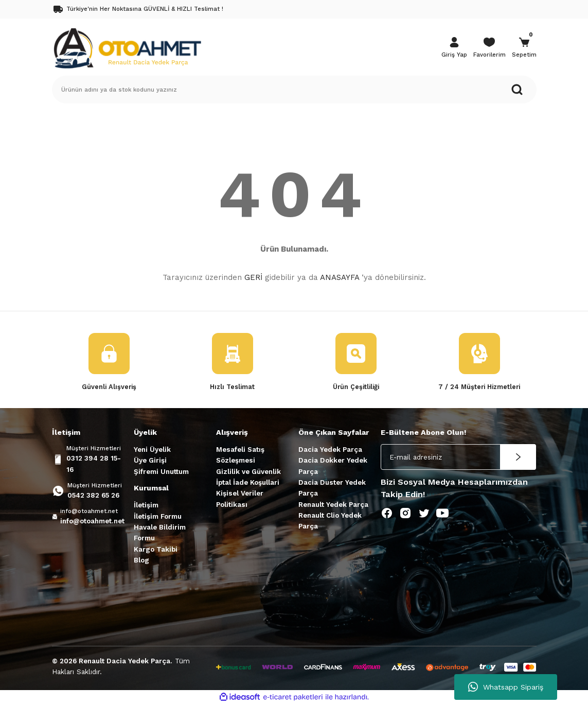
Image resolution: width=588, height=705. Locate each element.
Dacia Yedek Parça (330, 450)
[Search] (294, 90)
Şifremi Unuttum (161, 472)
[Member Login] (454, 48)
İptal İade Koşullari (248, 483)
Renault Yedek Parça (333, 505)
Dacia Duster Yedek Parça (332, 488)
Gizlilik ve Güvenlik (248, 472)
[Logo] (127, 47)
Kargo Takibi (156, 549)
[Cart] (524, 48)
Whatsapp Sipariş (506, 687)
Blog (141, 560)
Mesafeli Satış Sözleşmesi (240, 455)
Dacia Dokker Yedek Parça (333, 466)
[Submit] (518, 457)
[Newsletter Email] (458, 457)
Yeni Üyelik (152, 450)
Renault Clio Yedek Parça (330, 521)
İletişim (146, 506)
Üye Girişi (150, 461)
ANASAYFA (340, 277)
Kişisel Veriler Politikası (240, 499)
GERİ (253, 277)
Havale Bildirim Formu (160, 533)
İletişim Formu (158, 516)
